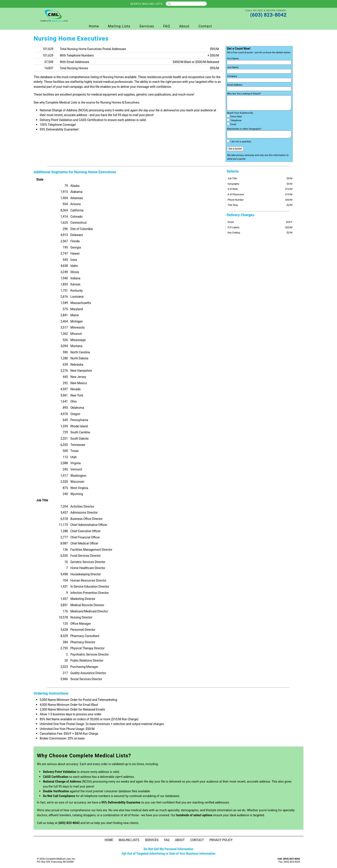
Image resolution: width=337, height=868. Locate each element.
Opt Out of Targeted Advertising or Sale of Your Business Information (168, 854)
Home (94, 26)
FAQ (167, 26)
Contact (205, 26)
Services (147, 26)
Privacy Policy (221, 840)
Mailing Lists (119, 26)
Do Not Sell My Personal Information (169, 849)
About (184, 26)
